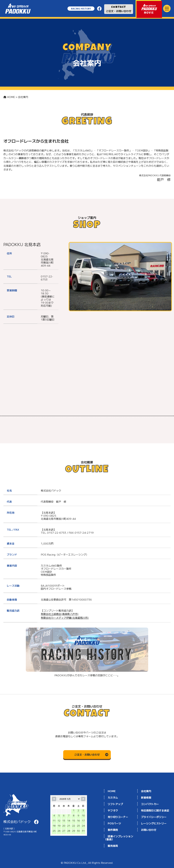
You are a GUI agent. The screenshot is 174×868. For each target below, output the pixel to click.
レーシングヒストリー (154, 823)
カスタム (113, 797)
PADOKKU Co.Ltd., (76, 863)
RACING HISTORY (81, 9)
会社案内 (146, 791)
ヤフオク (113, 810)
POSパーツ (114, 823)
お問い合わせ (149, 830)
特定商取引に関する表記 (155, 810)
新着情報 (146, 797)
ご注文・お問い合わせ (119, 9)
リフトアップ (115, 804)
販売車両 (113, 846)
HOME (112, 791)
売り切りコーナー (118, 817)
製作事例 (113, 830)
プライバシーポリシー (154, 817)
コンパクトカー (150, 804)
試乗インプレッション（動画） (119, 838)
